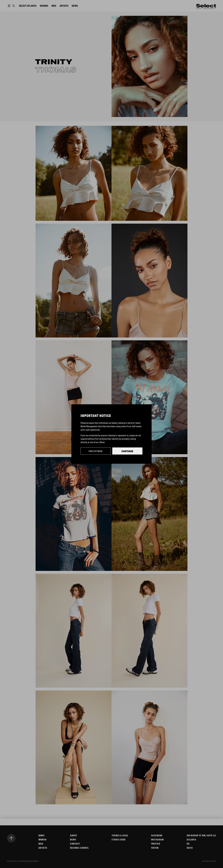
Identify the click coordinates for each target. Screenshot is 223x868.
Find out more (96, 451)
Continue (127, 451)
